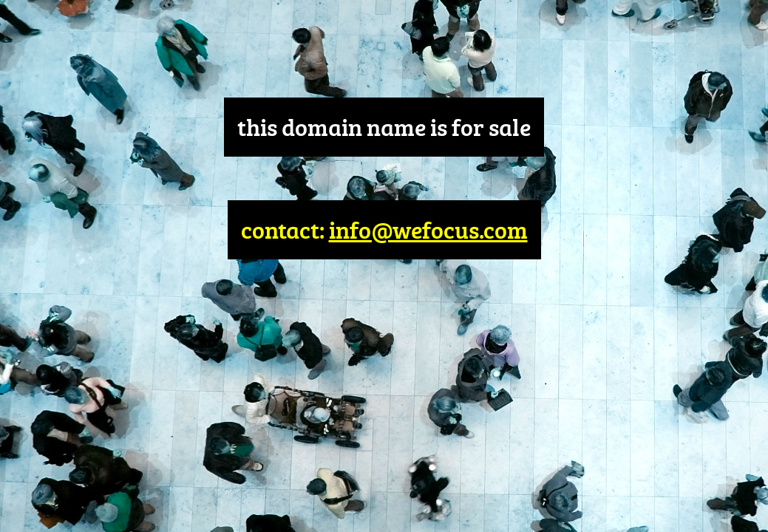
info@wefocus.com (428, 230)
